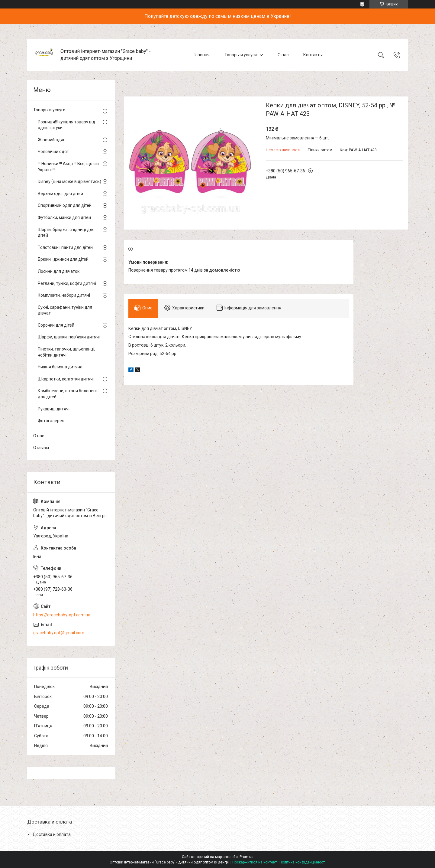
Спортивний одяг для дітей (65, 205)
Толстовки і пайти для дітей (65, 247)
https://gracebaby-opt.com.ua (62, 615)
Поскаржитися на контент (255, 862)
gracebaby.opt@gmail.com (59, 633)
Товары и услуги (241, 55)
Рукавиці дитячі (54, 409)
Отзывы (41, 448)
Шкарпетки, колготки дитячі (66, 379)
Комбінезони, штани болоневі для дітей (67, 394)
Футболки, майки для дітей (64, 217)
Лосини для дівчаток (59, 271)
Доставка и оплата (52, 834)
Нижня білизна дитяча (60, 367)
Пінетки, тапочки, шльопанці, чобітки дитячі (66, 352)
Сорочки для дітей (56, 325)
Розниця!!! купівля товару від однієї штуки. (66, 125)
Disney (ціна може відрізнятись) (69, 181)
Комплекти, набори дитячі (64, 295)
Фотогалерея (51, 421)
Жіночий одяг (51, 140)
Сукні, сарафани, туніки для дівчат (65, 310)
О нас (283, 55)
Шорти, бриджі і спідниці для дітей (66, 233)
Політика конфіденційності (303, 862)
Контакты (313, 55)
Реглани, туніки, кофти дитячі (67, 283)
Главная (202, 55)
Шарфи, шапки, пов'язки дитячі (69, 337)
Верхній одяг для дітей (60, 194)
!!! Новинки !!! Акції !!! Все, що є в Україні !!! (68, 167)
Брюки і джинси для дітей (63, 259)
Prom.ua (246, 857)
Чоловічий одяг (53, 152)
